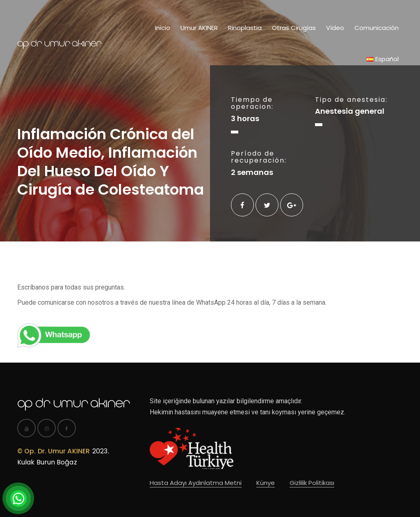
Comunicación (377, 28)
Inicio (163, 28)
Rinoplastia (245, 28)
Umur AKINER (199, 28)
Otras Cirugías (294, 28)
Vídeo (335, 28)
